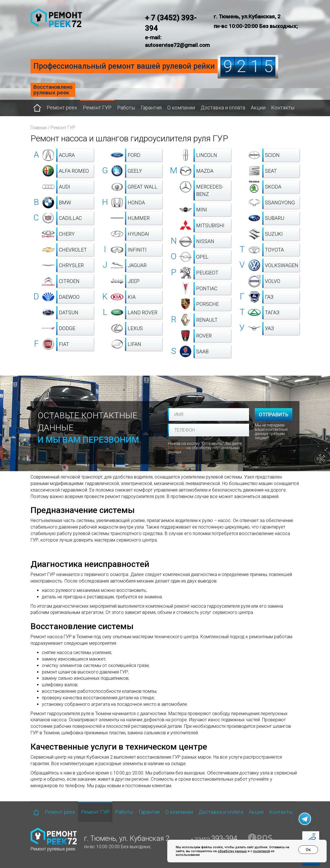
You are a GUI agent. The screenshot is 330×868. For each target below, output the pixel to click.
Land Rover (142, 312)
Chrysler (71, 265)
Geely (135, 171)
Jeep (134, 281)
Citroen (69, 281)
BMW (65, 203)
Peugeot (207, 273)
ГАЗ (269, 297)
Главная (39, 128)
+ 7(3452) (214, 839)
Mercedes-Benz (210, 190)
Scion (272, 155)
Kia (132, 297)
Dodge (67, 328)
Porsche (207, 304)
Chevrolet (73, 250)
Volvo (273, 281)
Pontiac (207, 288)
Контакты (283, 108)
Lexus (135, 328)
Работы (126, 108)
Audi (65, 187)
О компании (181, 108)
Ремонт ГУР (97, 108)
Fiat (64, 344)
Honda (136, 203)
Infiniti (137, 250)
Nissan (205, 241)
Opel (202, 257)
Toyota (274, 250)
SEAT (271, 171)
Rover (204, 336)
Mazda (205, 171)
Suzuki (274, 234)
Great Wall (142, 187)
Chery (67, 234)
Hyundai (138, 234)
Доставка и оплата (223, 108)
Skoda (273, 187)
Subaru (275, 218)
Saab (202, 351)
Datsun (69, 312)
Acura (67, 155)
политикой (262, 851)
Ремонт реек (62, 108)
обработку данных (232, 851)
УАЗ (269, 328)
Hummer (139, 218)
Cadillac (70, 218)
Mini (202, 210)
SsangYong (280, 203)
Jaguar (137, 265)
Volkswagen (282, 265)
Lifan (134, 344)
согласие (177, 448)
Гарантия (151, 108)
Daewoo (69, 297)
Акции (258, 108)
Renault (207, 320)
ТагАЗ (272, 312)
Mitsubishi (210, 225)
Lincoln (207, 155)
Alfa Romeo (74, 171)
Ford (134, 155)
